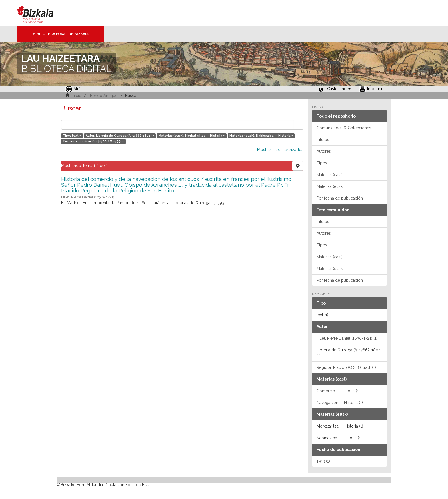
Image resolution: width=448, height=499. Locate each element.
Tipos (322, 163)
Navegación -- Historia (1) (340, 403)
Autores (324, 151)
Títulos (323, 140)
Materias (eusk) (330, 186)
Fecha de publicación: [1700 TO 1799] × (93, 141)
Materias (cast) (330, 175)
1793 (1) (323, 461)
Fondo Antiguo (104, 96)
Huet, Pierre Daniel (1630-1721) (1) (347, 338)
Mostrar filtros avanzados (280, 150)
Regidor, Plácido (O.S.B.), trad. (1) (346, 367)
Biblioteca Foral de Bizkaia (61, 34)
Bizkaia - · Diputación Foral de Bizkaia (41, 13)
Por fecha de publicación (340, 198)
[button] (339, 89)
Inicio (77, 96)
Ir (299, 125)
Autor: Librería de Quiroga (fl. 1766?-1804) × (120, 136)
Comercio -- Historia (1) (338, 391)
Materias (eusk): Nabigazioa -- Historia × (261, 136)
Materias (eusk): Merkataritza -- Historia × (192, 136)
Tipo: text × (72, 136)
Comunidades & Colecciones (344, 128)
